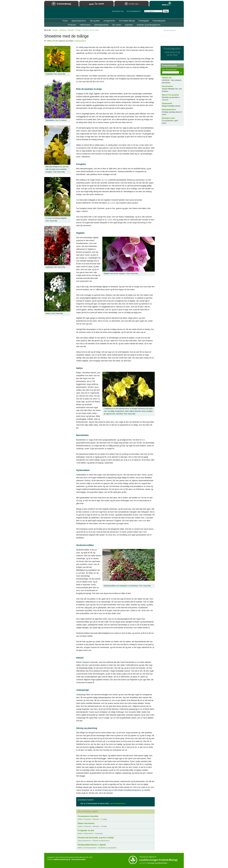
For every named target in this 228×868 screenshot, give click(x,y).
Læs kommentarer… (118, 804)
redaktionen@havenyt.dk (62, 860)
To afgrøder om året (86, 831)
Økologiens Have (168, 118)
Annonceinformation (79, 860)
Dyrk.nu (132, 4)
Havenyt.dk (167, 4)
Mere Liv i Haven (96, 4)
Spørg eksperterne (79, 21)
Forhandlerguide (159, 21)
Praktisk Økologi (61, 4)
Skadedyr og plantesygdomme (148, 25)
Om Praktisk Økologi (127, 21)
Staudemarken (168, 86)
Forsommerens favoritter (88, 816)
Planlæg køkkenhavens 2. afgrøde (92, 845)
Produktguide (144, 21)
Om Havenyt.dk (118, 11)
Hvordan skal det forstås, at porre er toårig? (96, 838)
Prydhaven (72, 25)
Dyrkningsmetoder (101, 25)
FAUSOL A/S (167, 78)
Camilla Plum (52, 41)
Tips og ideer (95, 21)
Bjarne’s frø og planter (170, 95)
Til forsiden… (57, 14)
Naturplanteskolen (169, 109)
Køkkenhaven (85, 25)
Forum (65, 21)
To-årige (78, 30)
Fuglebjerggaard (80, 41)
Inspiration (129, 25)
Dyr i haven (117, 25)
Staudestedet (167, 103)
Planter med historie (86, 823)
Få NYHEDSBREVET (134, 11)
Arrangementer (109, 21)
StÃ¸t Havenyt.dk (177, 12)
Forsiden (55, 30)
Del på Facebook (170, 30)
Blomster (71, 30)
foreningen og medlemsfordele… (158, 863)
